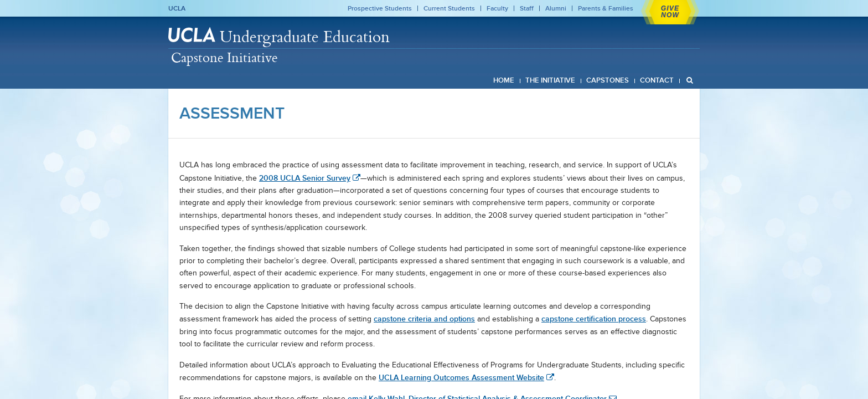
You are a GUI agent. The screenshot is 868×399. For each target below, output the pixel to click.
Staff (527, 8)
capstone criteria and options (424, 319)
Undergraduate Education (305, 36)
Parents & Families (606, 8)
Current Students (449, 8)
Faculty (497, 8)
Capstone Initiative (224, 57)
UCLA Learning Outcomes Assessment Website (461, 377)
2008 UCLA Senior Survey (305, 178)
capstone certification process (594, 319)
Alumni (556, 8)
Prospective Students (380, 8)
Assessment (232, 113)
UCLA (177, 8)
